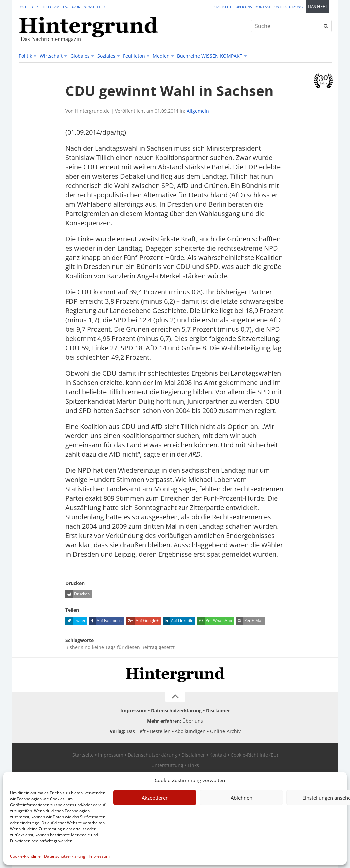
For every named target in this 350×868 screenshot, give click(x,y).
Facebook (71, 7)
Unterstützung (289, 7)
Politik (25, 56)
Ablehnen (242, 798)
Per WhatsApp (215, 621)
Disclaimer (218, 710)
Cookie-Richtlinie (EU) (254, 755)
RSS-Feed (26, 7)
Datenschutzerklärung (65, 856)
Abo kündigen (190, 731)
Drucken (77, 594)
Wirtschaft (51, 56)
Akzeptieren (155, 798)
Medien (161, 56)
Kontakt (263, 7)
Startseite (223, 7)
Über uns (244, 7)
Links (193, 765)
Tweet (75, 621)
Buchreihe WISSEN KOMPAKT (210, 56)
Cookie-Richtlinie (25, 856)
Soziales (106, 56)
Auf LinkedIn (178, 621)
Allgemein (198, 111)
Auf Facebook (105, 621)
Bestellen (160, 731)
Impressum (99, 856)
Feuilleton (134, 56)
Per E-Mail (250, 621)
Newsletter (94, 7)
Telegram (51, 7)
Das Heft (318, 6)
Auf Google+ (142, 621)
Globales (80, 56)
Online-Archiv (225, 731)
